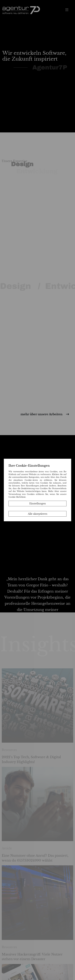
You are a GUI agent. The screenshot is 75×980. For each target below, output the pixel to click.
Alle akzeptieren (38, 514)
